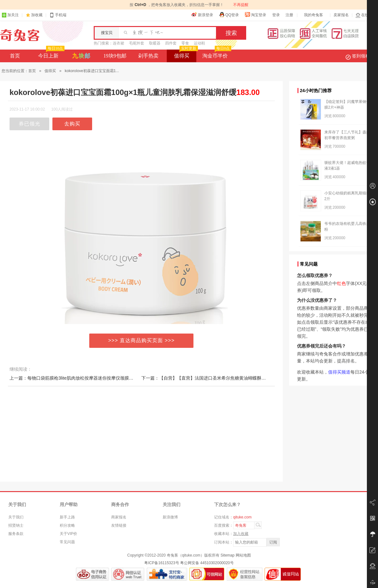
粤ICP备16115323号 (162, 563)
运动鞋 (199, 43)
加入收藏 (241, 534)
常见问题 (67, 542)
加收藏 (37, 15)
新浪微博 (170, 517)
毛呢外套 (137, 43)
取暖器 (155, 43)
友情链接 (119, 525)
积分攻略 (67, 525)
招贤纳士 (16, 525)
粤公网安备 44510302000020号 (207, 563)
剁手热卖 (148, 56)
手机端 (58, 15)
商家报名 (119, 517)
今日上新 (51, 54)
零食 (185, 43)
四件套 (171, 43)
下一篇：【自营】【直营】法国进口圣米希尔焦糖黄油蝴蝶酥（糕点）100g (215, 378)
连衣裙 (118, 43)
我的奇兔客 (314, 15)
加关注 (10, 15)
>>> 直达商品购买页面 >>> (142, 340)
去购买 (72, 124)
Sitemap (227, 555)
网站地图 (243, 555)
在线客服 (366, 15)
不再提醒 (241, 5)
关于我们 (16, 517)
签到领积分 (361, 56)
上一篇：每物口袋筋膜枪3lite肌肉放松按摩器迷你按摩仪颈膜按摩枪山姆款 (83, 378)
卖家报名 (341, 15)
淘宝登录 (255, 15)
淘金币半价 (216, 54)
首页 (15, 56)
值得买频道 (339, 372)
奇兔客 (20, 35)
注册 (289, 15)
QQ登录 (229, 15)
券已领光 (30, 124)
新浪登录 (202, 15)
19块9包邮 (115, 56)
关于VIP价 (68, 534)
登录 (276, 15)
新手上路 (67, 517)
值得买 (185, 54)
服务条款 (16, 534)
